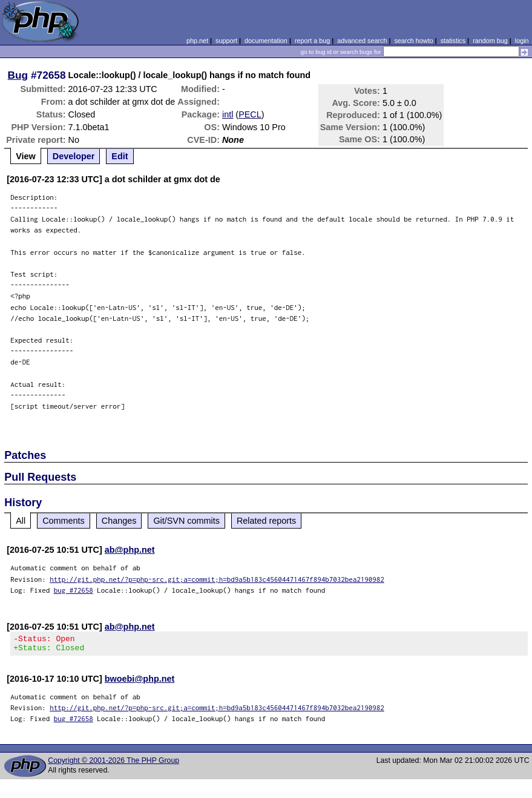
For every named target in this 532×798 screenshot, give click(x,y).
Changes (119, 521)
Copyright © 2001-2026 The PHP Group (113, 764)
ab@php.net (130, 550)
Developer (74, 156)
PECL (250, 114)
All (21, 521)
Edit (120, 156)
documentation (266, 41)
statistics (453, 41)
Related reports (266, 521)
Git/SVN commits (186, 521)
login (522, 41)
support (226, 41)
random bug (490, 41)
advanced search (362, 41)
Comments (64, 521)
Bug (18, 75)
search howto (413, 41)
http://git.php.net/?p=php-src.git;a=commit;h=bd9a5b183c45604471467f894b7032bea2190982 (217, 579)
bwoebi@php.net (140, 682)
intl (228, 114)
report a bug (312, 41)
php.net (197, 41)
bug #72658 (74, 590)
